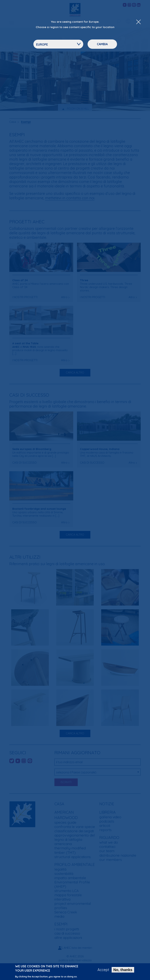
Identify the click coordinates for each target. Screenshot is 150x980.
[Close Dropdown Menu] (138, 22)
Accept (103, 970)
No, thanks (123, 970)
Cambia (102, 44)
